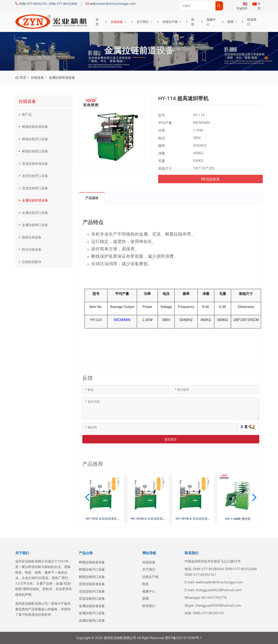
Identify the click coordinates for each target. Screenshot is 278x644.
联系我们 (252, 22)
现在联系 (210, 179)
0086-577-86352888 (241, 569)
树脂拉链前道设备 (35, 126)
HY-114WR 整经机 (238, 519)
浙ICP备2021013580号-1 (183, 638)
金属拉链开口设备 (35, 213)
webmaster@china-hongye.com (113, 4)
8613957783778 (214, 597)
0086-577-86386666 (209, 569)
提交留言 (171, 439)
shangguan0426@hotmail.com (219, 590)
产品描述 (92, 198)
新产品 (27, 114)
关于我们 (143, 22)
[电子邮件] (216, 390)
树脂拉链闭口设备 (35, 151)
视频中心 (211, 22)
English (242, 8)
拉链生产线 (170, 22)
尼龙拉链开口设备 (35, 176)
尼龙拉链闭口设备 (35, 188)
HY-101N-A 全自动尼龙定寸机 (196, 518)
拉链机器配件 (32, 262)
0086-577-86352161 (200, 574)
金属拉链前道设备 (35, 200)
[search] (219, 6)
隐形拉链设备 (32, 237)
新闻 (230, 22)
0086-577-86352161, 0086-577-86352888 (48, 4)
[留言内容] (171, 408)
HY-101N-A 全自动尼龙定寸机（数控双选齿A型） (164, 518)
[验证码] (160, 427)
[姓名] (126, 390)
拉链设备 (117, 22)
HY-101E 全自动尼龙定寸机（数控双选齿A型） (118, 518)
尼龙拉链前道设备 (35, 163)
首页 (97, 22)
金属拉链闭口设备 (35, 225)
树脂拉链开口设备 (35, 139)
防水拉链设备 (32, 249)
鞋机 (193, 22)
